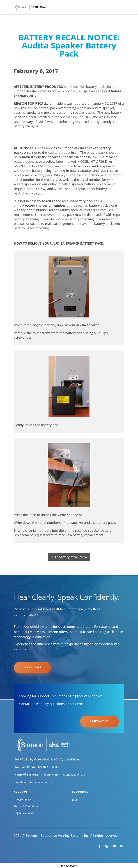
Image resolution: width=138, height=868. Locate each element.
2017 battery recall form (69, 557)
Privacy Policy (22, 800)
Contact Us (99, 721)
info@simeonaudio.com (38, 782)
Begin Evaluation (24, 813)
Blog (75, 800)
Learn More (32, 667)
